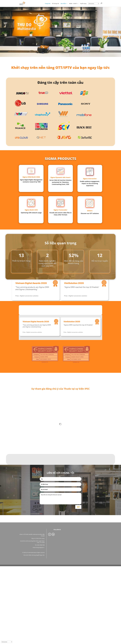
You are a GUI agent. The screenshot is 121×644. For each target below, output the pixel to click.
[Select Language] (94, 4)
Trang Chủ (48, 4)
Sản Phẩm (63, 4)
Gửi (78, 507)
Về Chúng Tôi (55, 4)
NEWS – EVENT (73, 4)
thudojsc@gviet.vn (40, 547)
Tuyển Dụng (83, 4)
